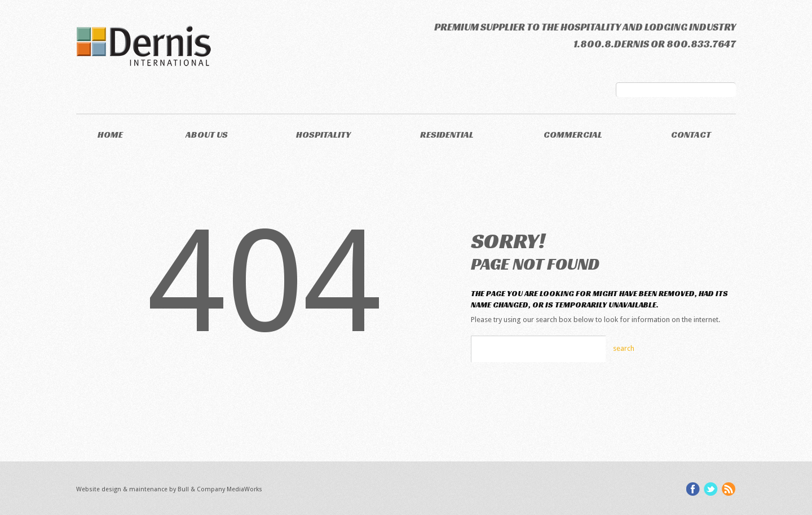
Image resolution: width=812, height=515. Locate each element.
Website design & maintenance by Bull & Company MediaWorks (169, 489)
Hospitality (323, 135)
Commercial (573, 135)
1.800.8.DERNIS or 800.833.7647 (655, 44)
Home (110, 135)
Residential (447, 135)
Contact (691, 135)
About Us (207, 135)
